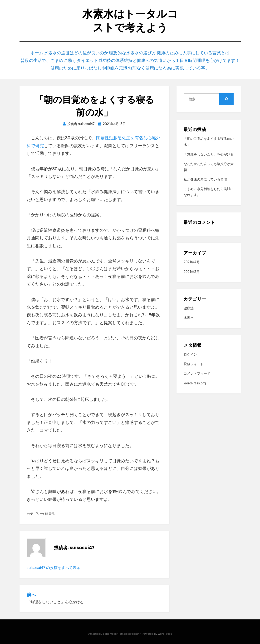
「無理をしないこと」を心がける (209, 151)
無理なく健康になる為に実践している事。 (166, 65)
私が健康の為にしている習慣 (205, 176)
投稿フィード (194, 361)
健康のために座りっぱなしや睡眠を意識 (93, 65)
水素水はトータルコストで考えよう (130, 21)
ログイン (190, 351)
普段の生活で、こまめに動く (59, 59)
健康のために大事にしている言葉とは (193, 52)
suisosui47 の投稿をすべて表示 (54, 564)
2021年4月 (192, 259)
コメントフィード (197, 370)
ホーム (43, 52)
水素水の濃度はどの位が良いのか (82, 52)
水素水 (189, 314)
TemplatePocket (129, 630)
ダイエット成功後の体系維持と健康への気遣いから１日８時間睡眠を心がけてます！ (157, 59)
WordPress (165, 630)
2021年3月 (192, 268)
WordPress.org (195, 380)
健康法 (50, 511)
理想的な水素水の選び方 (135, 52)
